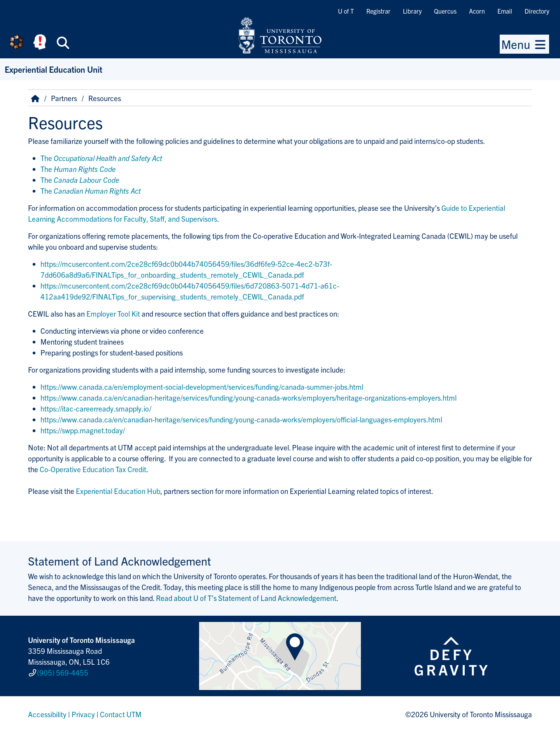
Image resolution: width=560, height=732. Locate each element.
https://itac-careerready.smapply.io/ (96, 408)
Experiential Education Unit (53, 69)
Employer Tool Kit (113, 313)
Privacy (83, 714)
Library (412, 11)
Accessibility (47, 714)
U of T (346, 11)
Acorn (477, 11)
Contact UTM (121, 714)
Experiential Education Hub (118, 491)
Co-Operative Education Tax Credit (93, 469)
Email (505, 11)
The (101, 158)
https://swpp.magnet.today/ (83, 430)
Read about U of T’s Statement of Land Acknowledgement (246, 598)
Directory (537, 11)
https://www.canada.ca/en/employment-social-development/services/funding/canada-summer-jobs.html (202, 387)
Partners (64, 98)
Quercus (445, 11)
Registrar (378, 11)
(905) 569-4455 (63, 672)
